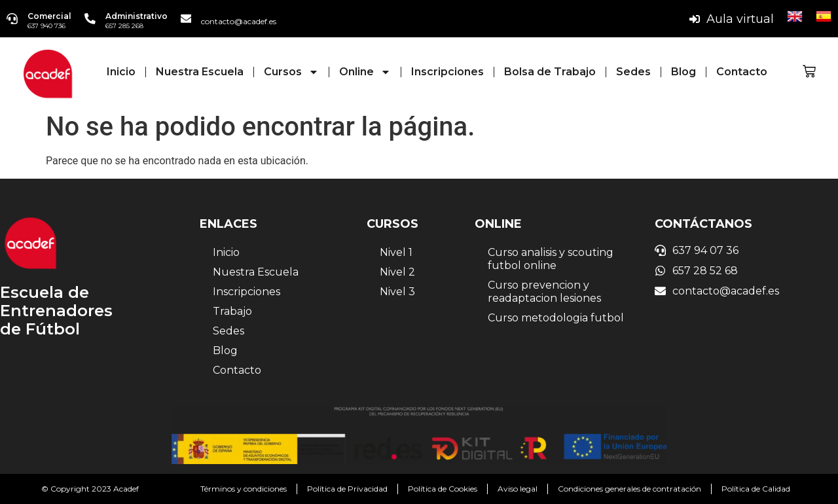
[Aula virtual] (695, 19)
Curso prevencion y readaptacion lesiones (544, 292)
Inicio (121, 72)
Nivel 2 (397, 272)
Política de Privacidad (347, 489)
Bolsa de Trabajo (550, 72)
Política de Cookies (443, 489)
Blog (683, 72)
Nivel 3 (397, 292)
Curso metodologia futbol (556, 318)
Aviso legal (518, 489)
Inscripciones (447, 72)
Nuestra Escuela (200, 72)
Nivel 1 (396, 252)
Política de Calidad (756, 489)
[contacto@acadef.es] (188, 19)
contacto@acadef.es (241, 21)
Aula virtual (740, 19)
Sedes (633, 72)
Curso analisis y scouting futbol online (551, 259)
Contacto (742, 72)
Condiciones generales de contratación (629, 489)
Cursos (291, 72)
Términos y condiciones (244, 489)
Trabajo (232, 311)
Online (365, 72)
